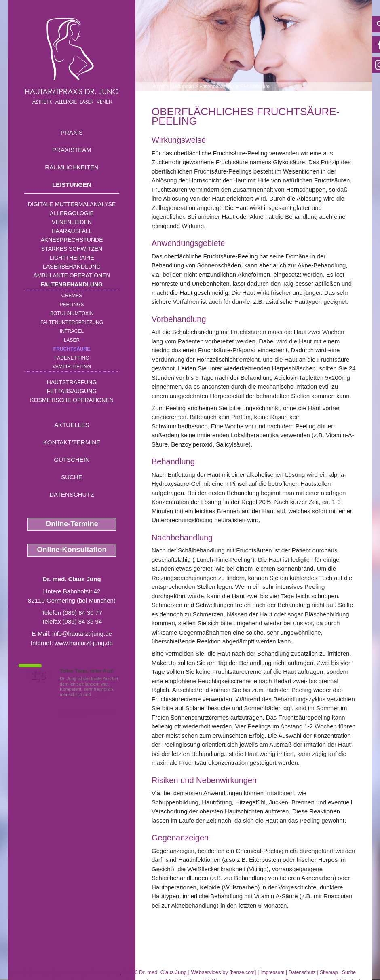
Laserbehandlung (72, 267)
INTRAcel (72, 331)
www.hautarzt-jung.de (84, 643)
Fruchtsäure (72, 349)
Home (158, 87)
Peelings (72, 305)
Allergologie (72, 213)
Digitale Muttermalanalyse (72, 204)
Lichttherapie (72, 258)
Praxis (72, 132)
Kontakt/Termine (72, 442)
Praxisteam (72, 150)
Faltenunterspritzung (72, 322)
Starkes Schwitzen (72, 249)
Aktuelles (72, 425)
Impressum (272, 972)
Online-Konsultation (72, 550)
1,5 (38, 676)
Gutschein (72, 460)
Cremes (72, 296)
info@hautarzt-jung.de (82, 634)
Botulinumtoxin (72, 313)
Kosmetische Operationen (72, 400)
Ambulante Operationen (72, 275)
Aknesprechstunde (72, 240)
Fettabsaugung (72, 391)
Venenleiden (72, 222)
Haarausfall (72, 231)
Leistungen (72, 185)
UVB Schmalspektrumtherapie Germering (64, 972)
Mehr (103, 694)
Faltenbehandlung (72, 284)
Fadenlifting (72, 358)
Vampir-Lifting (72, 367)
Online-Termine (72, 524)
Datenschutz (72, 494)
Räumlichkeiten (72, 167)
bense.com (243, 972)
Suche (72, 477)
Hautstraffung (72, 382)
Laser (72, 340)
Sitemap (329, 972)
